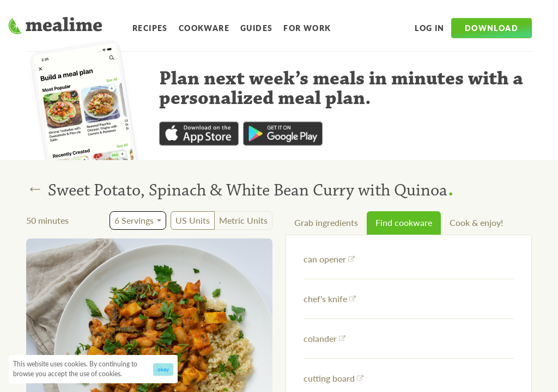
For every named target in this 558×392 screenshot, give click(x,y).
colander (325, 338)
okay (163, 369)
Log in (429, 28)
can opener (329, 259)
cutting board (333, 378)
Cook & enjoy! (476, 222)
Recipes (150, 28)
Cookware (204, 28)
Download (492, 28)
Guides (256, 28)
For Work (307, 28)
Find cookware (404, 222)
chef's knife (330, 299)
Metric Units (243, 220)
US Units (193, 220)
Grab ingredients (326, 222)
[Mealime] (55, 27)
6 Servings (134, 220)
